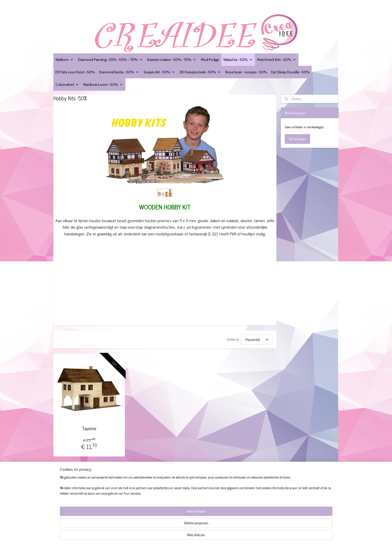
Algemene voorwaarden (72, 486)
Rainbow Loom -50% (103, 84)
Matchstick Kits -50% (277, 59)
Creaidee (123, 476)
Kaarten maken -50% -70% (172, 59)
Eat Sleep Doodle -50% (290, 72)
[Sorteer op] (257, 339)
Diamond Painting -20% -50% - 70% (111, 59)
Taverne (89, 429)
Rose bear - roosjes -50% (246, 72)
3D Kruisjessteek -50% (200, 72)
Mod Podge (210, 59)
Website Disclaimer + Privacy (76, 491)
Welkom (65, 59)
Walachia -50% (238, 59)
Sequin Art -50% (159, 72)
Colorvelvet (67, 84)
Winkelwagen (297, 139)
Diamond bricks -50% (119, 72)
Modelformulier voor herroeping (78, 497)
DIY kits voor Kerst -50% (75, 72)
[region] (162, 529)
